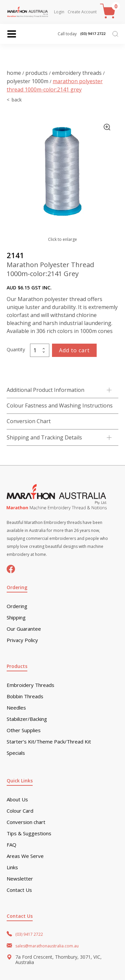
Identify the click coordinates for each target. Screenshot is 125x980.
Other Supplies (24, 730)
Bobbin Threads (25, 696)
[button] (107, 127)
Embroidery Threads (77, 73)
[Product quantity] (40, 350)
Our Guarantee (24, 629)
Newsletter (20, 879)
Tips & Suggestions (29, 833)
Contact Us (19, 890)
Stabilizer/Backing (27, 719)
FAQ (11, 845)
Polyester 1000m (27, 81)
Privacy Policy (22, 640)
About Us (17, 800)
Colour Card (20, 811)
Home (14, 73)
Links (12, 867)
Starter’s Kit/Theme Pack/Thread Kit (49, 742)
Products (36, 73)
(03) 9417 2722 (29, 934)
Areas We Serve (25, 856)
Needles (16, 708)
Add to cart (74, 350)
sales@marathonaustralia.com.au (47, 946)
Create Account (82, 12)
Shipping (16, 618)
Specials (16, 753)
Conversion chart (26, 822)
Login (59, 12)
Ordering (17, 606)
